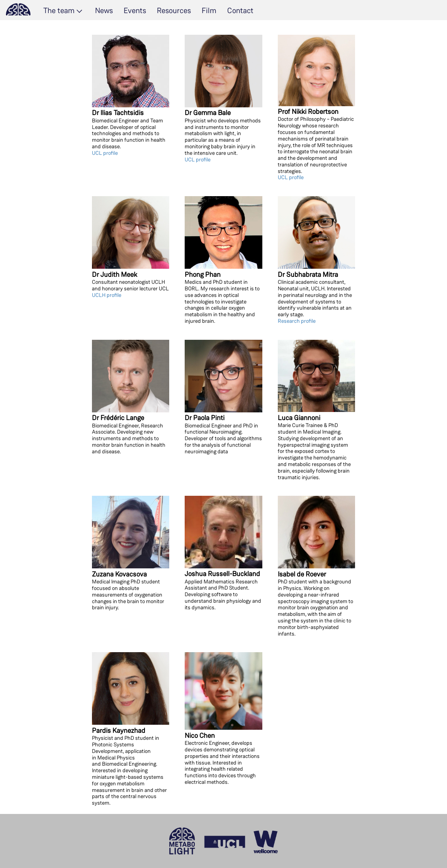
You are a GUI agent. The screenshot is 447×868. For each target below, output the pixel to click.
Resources (174, 10)
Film (209, 10)
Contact (240, 10)
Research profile (297, 321)
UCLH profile (107, 295)
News (104, 10)
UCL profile (105, 153)
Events (135, 10)
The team (59, 10)
